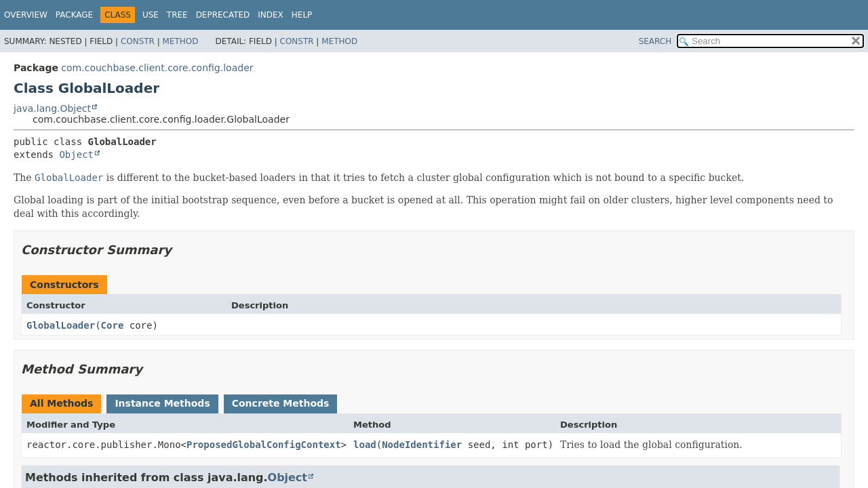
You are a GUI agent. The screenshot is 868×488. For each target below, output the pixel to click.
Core (113, 325)
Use (151, 15)
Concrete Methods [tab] (281, 403)
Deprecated (223, 15)
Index (271, 15)
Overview (26, 15)
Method (181, 41)
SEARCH (655, 41)
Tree (177, 15)
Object (76, 155)
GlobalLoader (61, 325)
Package (74, 15)
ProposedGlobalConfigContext (264, 445)
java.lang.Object (52, 108)
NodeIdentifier (422, 445)
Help (302, 15)
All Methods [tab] (61, 403)
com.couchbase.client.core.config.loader (157, 68)
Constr (138, 41)
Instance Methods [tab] (162, 403)
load (365, 445)
